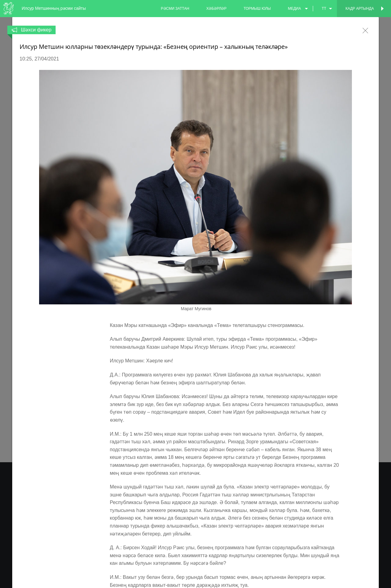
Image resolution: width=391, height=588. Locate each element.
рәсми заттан (175, 9)
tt (324, 9)
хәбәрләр (216, 9)
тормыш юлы (257, 9)
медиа (294, 9)
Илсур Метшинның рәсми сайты (54, 8)
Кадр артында (360, 9)
